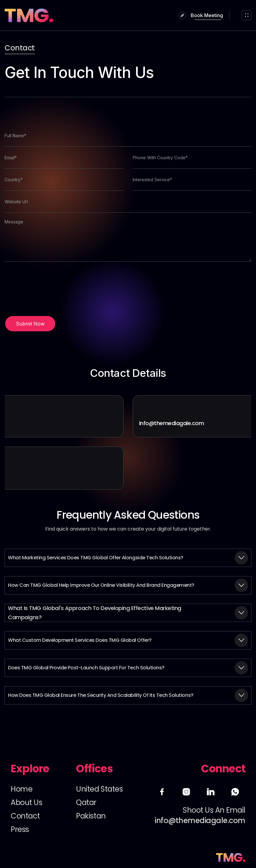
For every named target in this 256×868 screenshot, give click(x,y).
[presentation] (51, 289)
